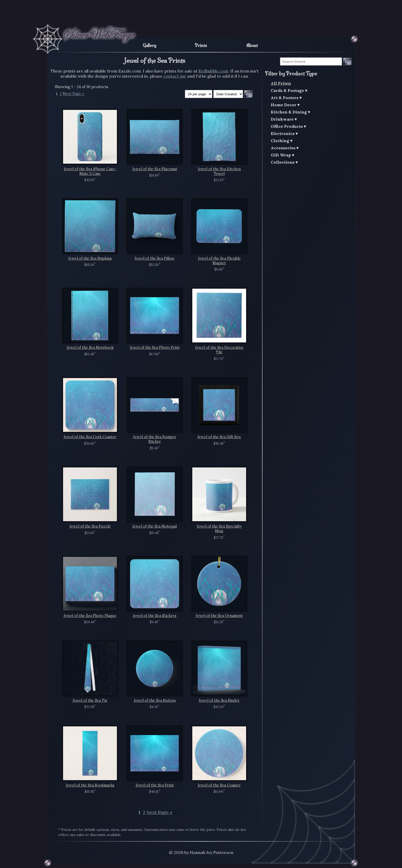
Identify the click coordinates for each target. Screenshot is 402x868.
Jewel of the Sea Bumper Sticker (155, 439)
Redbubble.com (213, 71)
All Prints (281, 83)
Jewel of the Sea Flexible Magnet (219, 261)
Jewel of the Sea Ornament (219, 616)
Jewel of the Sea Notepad (155, 526)
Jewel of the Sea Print (155, 785)
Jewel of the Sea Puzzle (90, 526)
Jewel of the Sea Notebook (90, 348)
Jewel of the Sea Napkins (90, 258)
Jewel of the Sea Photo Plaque (90, 616)
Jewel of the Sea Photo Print (155, 348)
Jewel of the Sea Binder (219, 700)
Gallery (150, 45)
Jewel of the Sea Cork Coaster (90, 437)
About (252, 45)
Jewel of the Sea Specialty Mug (219, 529)
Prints (201, 45)
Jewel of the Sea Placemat (155, 169)
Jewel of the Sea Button (155, 700)
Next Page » (73, 94)
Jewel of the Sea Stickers (155, 616)
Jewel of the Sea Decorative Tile (219, 350)
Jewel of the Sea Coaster (219, 785)
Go (348, 62)
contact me (175, 76)
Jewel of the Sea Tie (90, 700)
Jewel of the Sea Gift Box (219, 437)
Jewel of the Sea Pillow (155, 258)
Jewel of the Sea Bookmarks (90, 785)
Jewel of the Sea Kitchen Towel (219, 171)
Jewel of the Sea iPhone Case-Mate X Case (90, 171)
